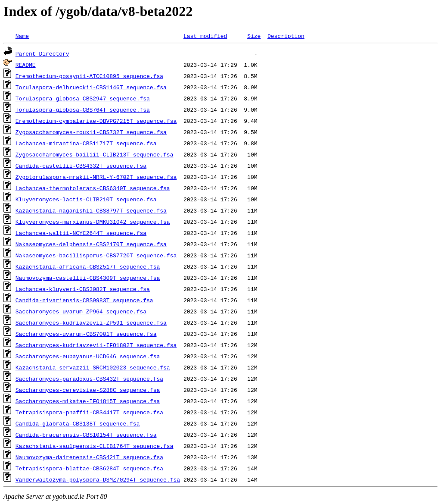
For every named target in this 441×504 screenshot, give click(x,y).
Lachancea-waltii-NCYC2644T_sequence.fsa (81, 233)
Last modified (205, 36)
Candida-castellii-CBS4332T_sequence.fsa (81, 166)
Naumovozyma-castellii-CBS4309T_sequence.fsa (88, 278)
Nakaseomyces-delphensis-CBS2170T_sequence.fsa (91, 244)
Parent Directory (42, 53)
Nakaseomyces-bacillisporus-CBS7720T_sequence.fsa (96, 255)
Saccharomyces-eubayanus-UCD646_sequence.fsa (88, 356)
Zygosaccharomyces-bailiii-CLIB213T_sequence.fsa (95, 154)
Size (254, 36)
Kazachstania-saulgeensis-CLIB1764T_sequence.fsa (95, 446)
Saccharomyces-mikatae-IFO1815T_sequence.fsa (88, 401)
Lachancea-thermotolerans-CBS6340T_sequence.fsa (93, 188)
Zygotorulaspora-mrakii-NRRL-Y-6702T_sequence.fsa (96, 177)
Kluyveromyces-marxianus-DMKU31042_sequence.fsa (93, 222)
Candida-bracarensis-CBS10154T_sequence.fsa (86, 435)
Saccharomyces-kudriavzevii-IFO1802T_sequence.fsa (96, 345)
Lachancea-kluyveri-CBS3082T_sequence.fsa (83, 289)
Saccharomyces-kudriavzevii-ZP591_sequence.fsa (91, 322)
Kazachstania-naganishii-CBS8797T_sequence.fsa (91, 210)
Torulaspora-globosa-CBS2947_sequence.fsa (83, 98)
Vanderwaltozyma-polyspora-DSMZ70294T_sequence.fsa (98, 479)
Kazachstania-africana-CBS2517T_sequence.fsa (88, 266)
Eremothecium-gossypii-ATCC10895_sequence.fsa (89, 76)
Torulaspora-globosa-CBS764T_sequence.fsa (83, 110)
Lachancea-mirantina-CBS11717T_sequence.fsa (86, 143)
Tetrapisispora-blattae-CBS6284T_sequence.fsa (89, 468)
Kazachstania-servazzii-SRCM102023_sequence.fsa (93, 367)
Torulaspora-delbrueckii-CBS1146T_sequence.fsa (91, 87)
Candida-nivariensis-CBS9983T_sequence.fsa (84, 300)
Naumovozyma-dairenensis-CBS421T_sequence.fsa (89, 457)
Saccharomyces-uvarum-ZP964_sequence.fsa (81, 311)
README (26, 65)
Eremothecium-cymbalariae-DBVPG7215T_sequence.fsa (96, 121)
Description (286, 36)
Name (22, 36)
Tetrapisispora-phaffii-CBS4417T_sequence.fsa (89, 412)
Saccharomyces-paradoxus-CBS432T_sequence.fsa (89, 379)
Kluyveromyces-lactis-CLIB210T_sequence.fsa (86, 199)
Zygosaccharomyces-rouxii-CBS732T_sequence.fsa (91, 132)
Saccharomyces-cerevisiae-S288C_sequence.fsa (88, 390)
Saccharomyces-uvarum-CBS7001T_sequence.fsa (86, 334)
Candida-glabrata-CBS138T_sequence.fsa (78, 423)
